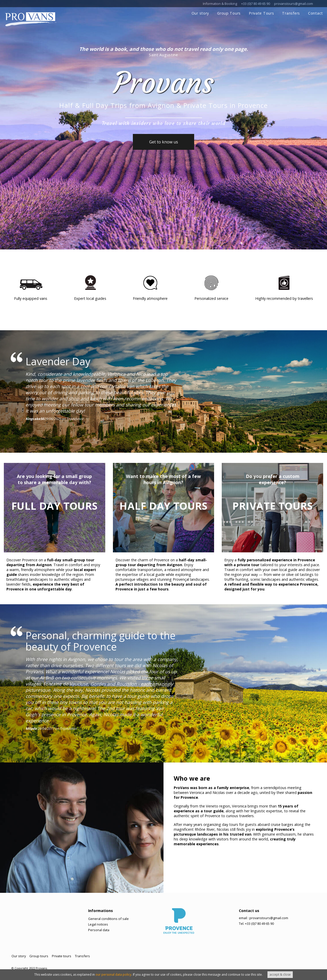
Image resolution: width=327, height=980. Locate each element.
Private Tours (261, 13)
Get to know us (164, 142)
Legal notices (98, 924)
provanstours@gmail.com (294, 4)
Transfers (291, 13)
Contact (316, 13)
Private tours (62, 956)
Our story (200, 13)
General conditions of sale (108, 919)
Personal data (99, 930)
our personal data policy (113, 975)
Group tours (39, 956)
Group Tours (229, 13)
